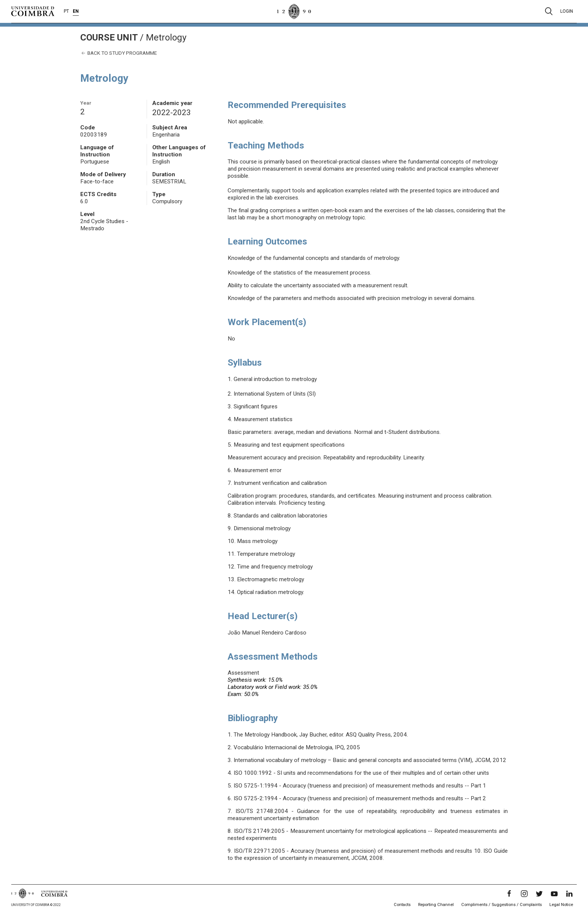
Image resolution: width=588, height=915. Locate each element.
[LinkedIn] (569, 894)
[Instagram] (524, 894)
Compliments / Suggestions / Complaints (502, 905)
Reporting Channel (436, 905)
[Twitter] (539, 894)
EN (76, 11)
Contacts (402, 905)
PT (66, 11)
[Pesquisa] (549, 11)
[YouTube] (554, 894)
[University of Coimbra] (33, 11)
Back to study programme (118, 53)
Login (567, 11)
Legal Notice (561, 905)
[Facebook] (509, 894)
